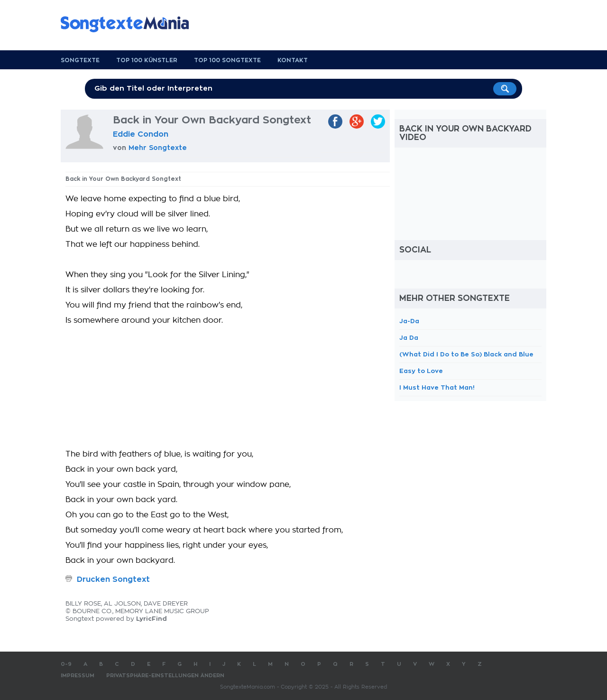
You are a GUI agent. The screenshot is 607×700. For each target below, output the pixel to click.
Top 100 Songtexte (227, 60)
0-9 (66, 664)
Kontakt (293, 60)
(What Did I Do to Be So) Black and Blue (466, 354)
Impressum (78, 676)
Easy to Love (421, 371)
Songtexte (80, 60)
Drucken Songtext (113, 579)
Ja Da (409, 338)
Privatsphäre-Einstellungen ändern (165, 676)
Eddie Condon (141, 134)
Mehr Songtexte (158, 148)
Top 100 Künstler (147, 60)
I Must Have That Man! (437, 387)
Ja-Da (409, 321)
